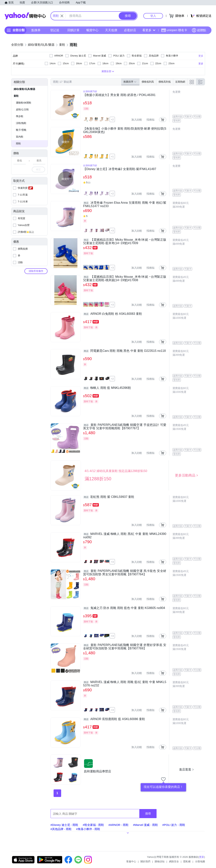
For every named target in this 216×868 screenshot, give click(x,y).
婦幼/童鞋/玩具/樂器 (25, 89)
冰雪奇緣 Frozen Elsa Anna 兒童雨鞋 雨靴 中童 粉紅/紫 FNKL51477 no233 (125, 204)
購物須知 (160, 861)
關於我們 (145, 861)
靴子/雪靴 (21, 130)
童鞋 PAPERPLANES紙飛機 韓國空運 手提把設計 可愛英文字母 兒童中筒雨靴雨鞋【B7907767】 (125, 427)
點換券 (36, 30)
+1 (112, 157)
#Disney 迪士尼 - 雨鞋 (64, 825)
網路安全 (174, 861)
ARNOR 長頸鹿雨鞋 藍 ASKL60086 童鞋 (114, 719)
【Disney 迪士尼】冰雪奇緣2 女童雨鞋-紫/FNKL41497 (120, 169)
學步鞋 (20, 116)
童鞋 (16, 96)
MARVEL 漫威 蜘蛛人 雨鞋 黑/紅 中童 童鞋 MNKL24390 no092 (125, 536)
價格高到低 (165, 82)
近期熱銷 (180, 82)
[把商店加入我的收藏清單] (163, 779)
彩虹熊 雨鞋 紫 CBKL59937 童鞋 (109, 497)
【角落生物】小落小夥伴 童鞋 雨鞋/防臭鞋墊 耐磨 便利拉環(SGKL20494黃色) (125, 130)
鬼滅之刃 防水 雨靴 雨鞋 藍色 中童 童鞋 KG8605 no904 (124, 608)
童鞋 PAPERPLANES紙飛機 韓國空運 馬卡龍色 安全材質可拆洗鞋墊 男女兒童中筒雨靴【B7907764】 (125, 573)
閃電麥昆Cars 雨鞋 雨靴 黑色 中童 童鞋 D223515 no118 (124, 351)
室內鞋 (20, 137)
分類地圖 (200, 861)
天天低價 (111, 30)
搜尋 (148, 813)
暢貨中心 (92, 30)
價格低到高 (148, 82)
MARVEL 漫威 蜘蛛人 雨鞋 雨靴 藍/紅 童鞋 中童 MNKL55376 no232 (125, 684)
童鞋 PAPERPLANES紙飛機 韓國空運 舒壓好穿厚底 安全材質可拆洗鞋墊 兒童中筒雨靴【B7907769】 (125, 647)
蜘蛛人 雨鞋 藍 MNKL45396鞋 (107, 388)
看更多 (149, 30)
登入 (153, 16)
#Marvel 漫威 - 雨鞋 (145, 825)
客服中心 (131, 861)
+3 (112, 231)
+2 (112, 120)
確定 (38, 169)
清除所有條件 (36, 271)
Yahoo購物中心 (25, 16)
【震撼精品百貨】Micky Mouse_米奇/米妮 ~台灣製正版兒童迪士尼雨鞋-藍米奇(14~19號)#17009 (125, 241)
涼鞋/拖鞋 (21, 123)
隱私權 (187, 861)
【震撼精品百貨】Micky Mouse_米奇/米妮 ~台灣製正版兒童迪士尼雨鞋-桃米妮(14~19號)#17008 (125, 278)
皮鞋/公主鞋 (22, 109)
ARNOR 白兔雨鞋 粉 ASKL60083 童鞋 (113, 314)
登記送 (55, 30)
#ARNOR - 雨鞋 (119, 825)
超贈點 (199, 30)
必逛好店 (130, 30)
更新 (202, 857)
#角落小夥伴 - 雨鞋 (88, 829)
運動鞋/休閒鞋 (24, 103)
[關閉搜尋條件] (62, 16)
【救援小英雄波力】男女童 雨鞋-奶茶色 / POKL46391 (119, 95)
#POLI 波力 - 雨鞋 (174, 825)
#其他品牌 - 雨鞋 (61, 829)
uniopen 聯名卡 (174, 30)
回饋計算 (73, 30)
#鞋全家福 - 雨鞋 (93, 825)
